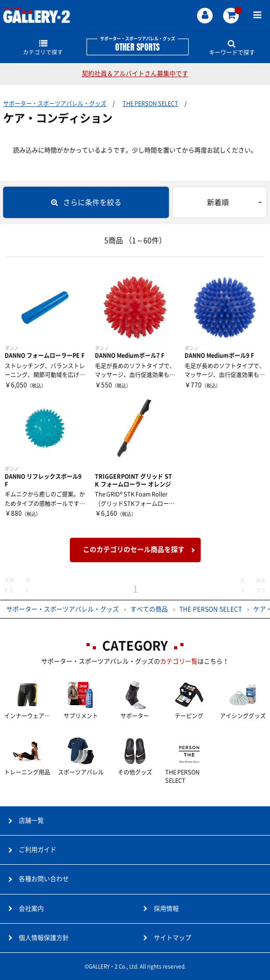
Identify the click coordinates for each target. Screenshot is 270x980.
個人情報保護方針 (44, 938)
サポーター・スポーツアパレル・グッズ (55, 104)
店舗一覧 (31, 820)
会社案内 (31, 909)
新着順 (218, 202)
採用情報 (166, 909)
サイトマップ (173, 938)
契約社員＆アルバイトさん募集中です (135, 74)
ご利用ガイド (38, 850)
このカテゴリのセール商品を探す (134, 549)
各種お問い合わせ (44, 879)
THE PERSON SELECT (150, 104)
